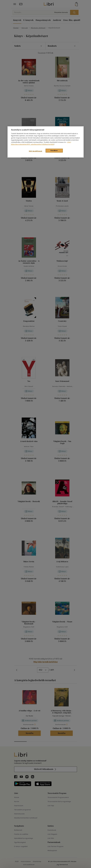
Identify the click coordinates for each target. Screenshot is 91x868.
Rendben (54, 150)
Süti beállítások (35, 151)
